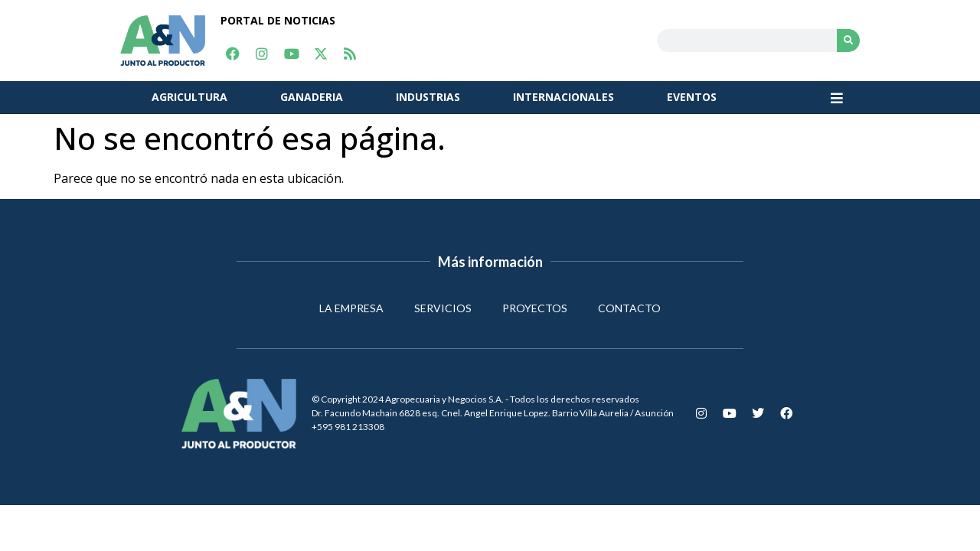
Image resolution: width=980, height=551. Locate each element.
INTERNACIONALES (563, 97)
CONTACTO (629, 308)
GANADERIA (312, 97)
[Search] (848, 41)
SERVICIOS (443, 308)
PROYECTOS (535, 308)
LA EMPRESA (351, 308)
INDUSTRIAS (428, 97)
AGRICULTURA (189, 97)
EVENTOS (692, 97)
